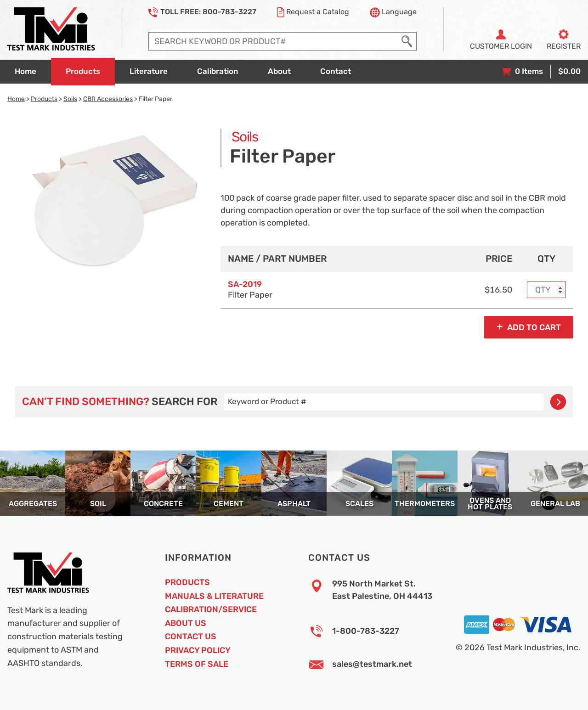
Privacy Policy (198, 650)
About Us (186, 623)
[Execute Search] (407, 41)
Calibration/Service (211, 609)
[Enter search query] (273, 41)
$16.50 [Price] (498, 290)
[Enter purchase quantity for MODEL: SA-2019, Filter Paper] (547, 290)
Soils (70, 99)
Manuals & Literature (214, 596)
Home (16, 99)
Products (44, 99)
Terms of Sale (197, 664)
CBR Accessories (108, 99)
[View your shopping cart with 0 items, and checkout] (541, 72)
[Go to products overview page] (83, 72)
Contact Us (191, 637)
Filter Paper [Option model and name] (250, 290)
